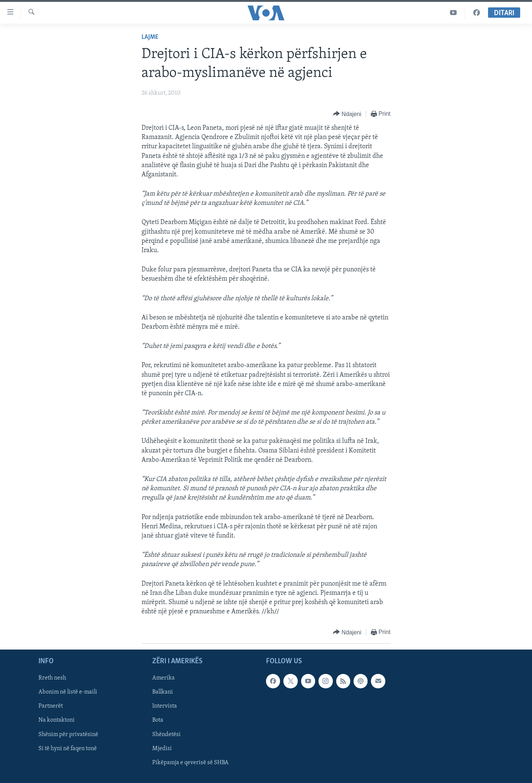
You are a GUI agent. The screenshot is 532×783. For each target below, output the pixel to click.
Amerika (163, 678)
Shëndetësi (166, 735)
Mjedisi (162, 749)
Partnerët (51, 706)
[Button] (347, 114)
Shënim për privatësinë (68, 735)
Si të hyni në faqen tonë (68, 749)
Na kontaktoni (57, 721)
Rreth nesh (52, 678)
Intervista (165, 706)
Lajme (150, 37)
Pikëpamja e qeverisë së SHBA (190, 763)
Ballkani (163, 692)
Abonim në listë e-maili (68, 692)
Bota (158, 721)
